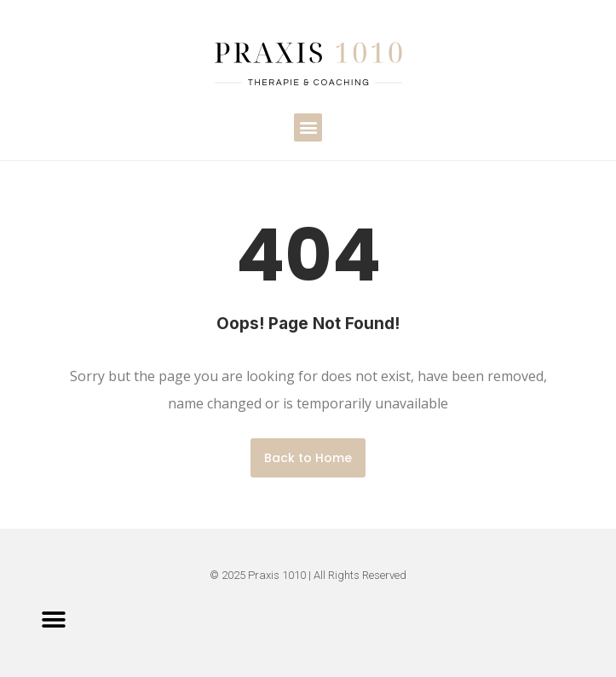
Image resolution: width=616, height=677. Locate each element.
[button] (308, 127)
